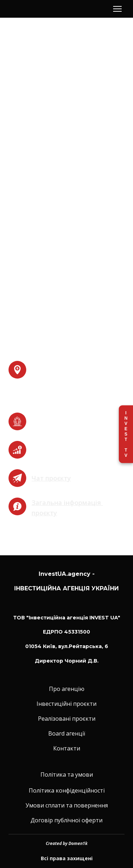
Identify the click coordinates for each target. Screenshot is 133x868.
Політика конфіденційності (67, 790)
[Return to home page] (33, 9)
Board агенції (67, 733)
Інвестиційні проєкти (66, 704)
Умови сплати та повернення (67, 805)
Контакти (67, 748)
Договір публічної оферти (66, 820)
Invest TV (126, 434)
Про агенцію (67, 689)
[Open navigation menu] (117, 9)
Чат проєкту (51, 478)
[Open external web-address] (17, 478)
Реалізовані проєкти (67, 719)
